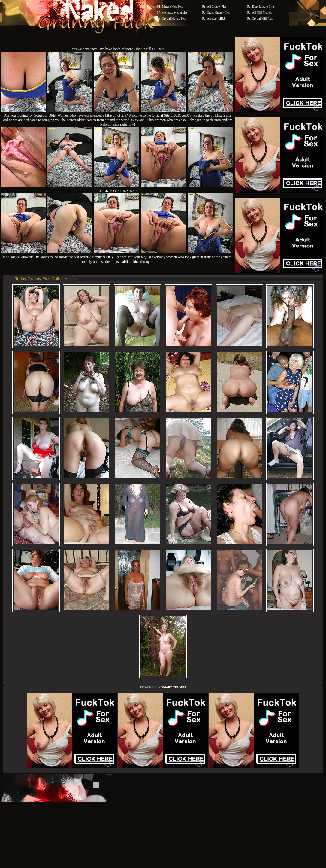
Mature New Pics (172, 6)
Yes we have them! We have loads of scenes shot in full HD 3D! (118, 49)
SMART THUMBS (174, 687)
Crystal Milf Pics (262, 18)
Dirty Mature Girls (263, 6)
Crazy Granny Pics (219, 12)
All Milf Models (262, 12)
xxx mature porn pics (175, 12)
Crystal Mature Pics (174, 18)
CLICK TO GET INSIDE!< (118, 191)
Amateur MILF (216, 18)
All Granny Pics (217, 6)
